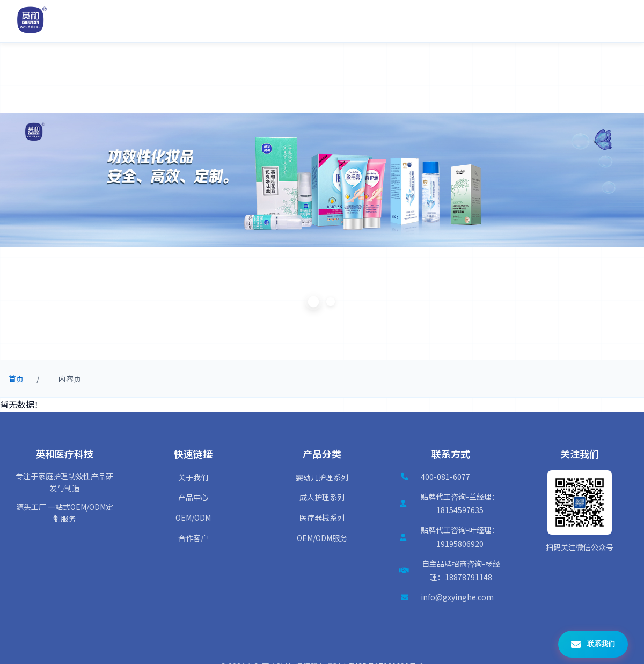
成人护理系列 (322, 497)
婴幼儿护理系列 (322, 477)
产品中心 (193, 497)
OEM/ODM (193, 517)
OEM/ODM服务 (322, 538)
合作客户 (193, 538)
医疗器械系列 (322, 517)
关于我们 (193, 477)
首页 (16, 378)
